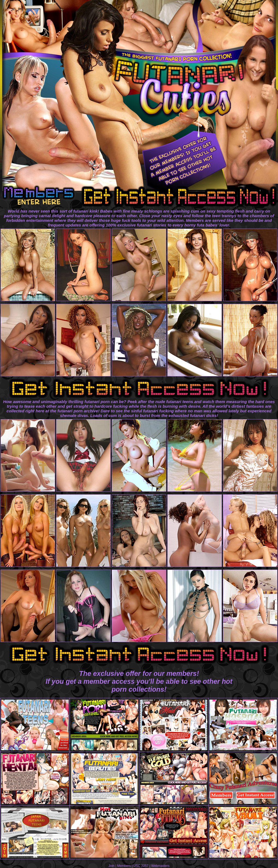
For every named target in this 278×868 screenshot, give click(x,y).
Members (124, 866)
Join (111, 866)
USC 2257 (141, 866)
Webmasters (160, 866)
